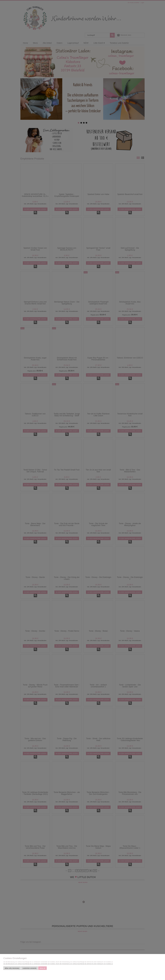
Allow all (42, 968)
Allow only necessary (12, 968)
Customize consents (30, 968)
